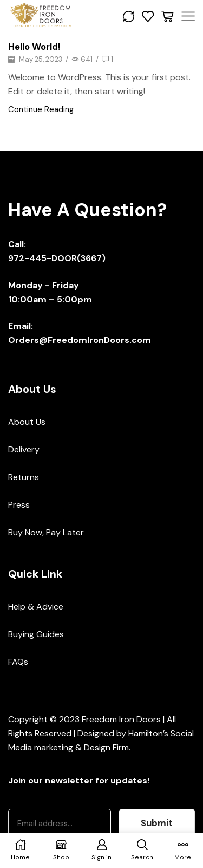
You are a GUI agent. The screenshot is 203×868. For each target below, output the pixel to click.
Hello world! (34, 47)
